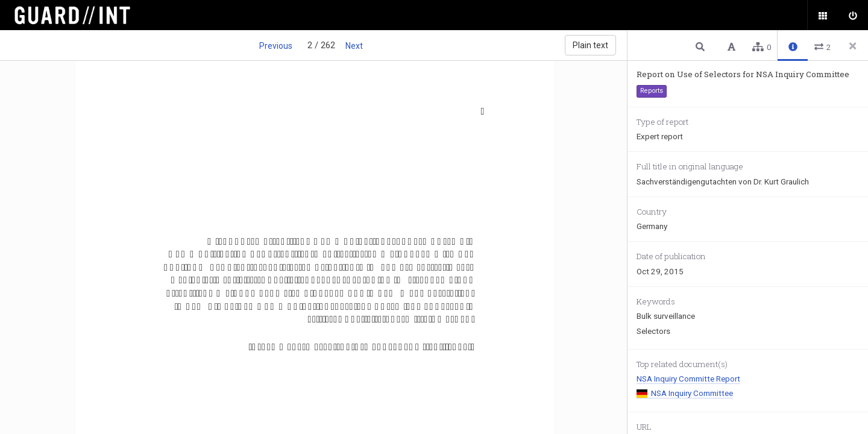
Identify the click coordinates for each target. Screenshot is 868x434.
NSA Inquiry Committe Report (688, 379)
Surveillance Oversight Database (80, 15)
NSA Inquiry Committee (685, 393)
